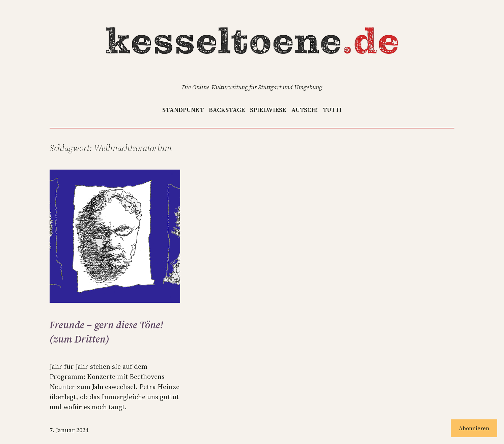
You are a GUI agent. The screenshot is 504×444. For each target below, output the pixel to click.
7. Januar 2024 (69, 430)
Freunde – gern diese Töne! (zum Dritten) (106, 332)
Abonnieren (474, 428)
